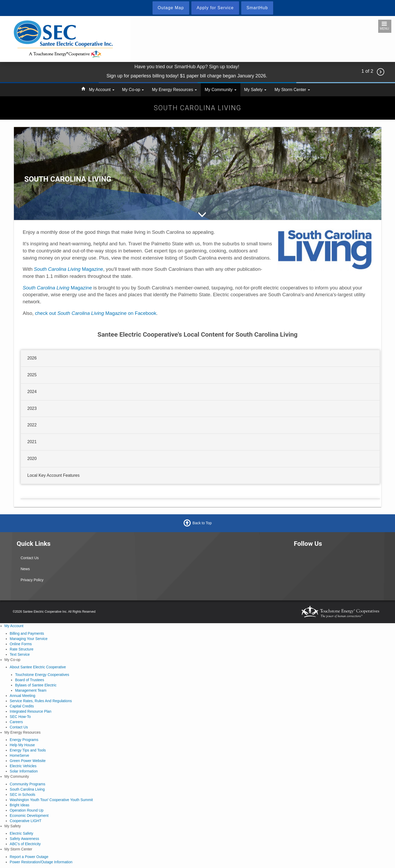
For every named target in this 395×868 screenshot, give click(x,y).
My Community (221, 90)
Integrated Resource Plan (31, 711)
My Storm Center (292, 90)
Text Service (20, 654)
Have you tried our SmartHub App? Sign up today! (187, 67)
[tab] (200, 358)
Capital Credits (22, 706)
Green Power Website (28, 761)
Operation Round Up (27, 810)
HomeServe (19, 755)
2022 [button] (32, 425)
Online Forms (21, 644)
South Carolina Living (27, 789)
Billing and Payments (27, 633)
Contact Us (30, 558)
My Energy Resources (174, 90)
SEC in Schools (22, 795)
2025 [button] (32, 375)
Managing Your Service (29, 639)
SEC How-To (20, 717)
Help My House (22, 745)
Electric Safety (21, 833)
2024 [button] (32, 391)
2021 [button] (32, 442)
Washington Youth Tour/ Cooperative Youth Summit (51, 800)
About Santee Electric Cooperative (38, 667)
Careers (16, 722)
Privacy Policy (32, 580)
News (25, 569)
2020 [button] (32, 459)
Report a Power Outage (29, 857)
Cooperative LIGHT (26, 821)
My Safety (255, 90)
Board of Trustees (30, 680)
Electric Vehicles (23, 766)
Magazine (69, 269)
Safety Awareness (24, 839)
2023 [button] (32, 408)
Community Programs (27, 784)
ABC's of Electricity (25, 844)
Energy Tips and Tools (28, 750)
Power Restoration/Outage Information (41, 862)
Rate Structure (22, 649)
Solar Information (24, 771)
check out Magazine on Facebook (96, 313)
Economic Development (29, 816)
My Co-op (133, 90)
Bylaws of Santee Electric (36, 685)
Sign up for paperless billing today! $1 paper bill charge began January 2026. (187, 76)
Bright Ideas (20, 805)
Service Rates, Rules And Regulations (41, 701)
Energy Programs (24, 740)
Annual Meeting (22, 696)
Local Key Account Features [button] (53, 475)
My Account (102, 90)
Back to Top (202, 523)
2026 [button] (32, 358)
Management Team (31, 690)
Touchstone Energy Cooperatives (42, 675)
